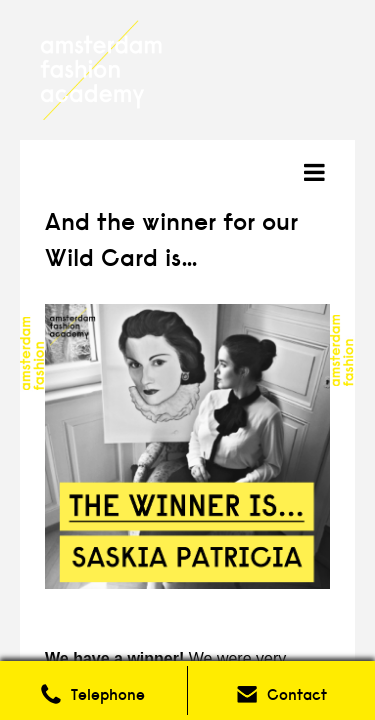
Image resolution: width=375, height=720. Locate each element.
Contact (297, 694)
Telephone (108, 694)
